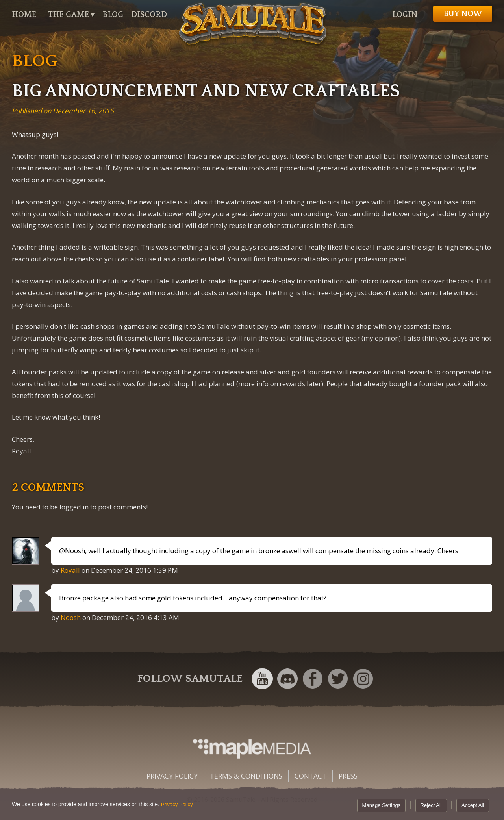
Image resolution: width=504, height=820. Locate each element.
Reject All (431, 805)
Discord (149, 15)
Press (348, 776)
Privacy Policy (172, 776)
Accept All (473, 805)
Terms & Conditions (246, 776)
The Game (69, 15)
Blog (113, 15)
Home (24, 15)
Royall (70, 570)
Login (405, 15)
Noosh (71, 617)
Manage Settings (382, 805)
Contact (310, 776)
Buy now (463, 14)
